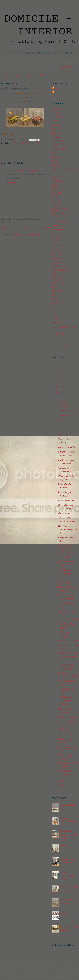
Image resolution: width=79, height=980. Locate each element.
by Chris (56, 161)
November (63, 406)
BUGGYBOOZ (59, 149)
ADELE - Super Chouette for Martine (65, 701)
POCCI (56, 307)
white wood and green (68, 641)
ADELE (56, 113)
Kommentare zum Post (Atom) (25, 235)
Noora (10, 171)
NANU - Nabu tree (66, 501)
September (63, 416)
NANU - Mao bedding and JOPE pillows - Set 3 (68, 657)
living (55, 242)
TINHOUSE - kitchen (68, 620)
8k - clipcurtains (65, 734)
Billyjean (30, 75)
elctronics (56, 201)
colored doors (64, 578)
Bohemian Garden (67, 805)
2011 (58, 397)
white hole (63, 730)
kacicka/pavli (58, 230)
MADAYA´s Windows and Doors (66, 876)
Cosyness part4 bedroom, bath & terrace (67, 835)
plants (55, 299)
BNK (55, 145)
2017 (58, 368)
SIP (54, 315)
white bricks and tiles (67, 447)
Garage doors (64, 513)
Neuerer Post (7, 228)
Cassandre (57, 165)
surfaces (56, 323)
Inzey (55, 218)
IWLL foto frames (60, 222)
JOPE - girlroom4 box (68, 717)
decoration (26, 143)
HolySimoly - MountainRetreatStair (67, 529)
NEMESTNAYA (60, 270)
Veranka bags (65, 913)
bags (54, 129)
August (62, 421)
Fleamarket (57, 205)
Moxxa (55, 258)
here (31, 98)
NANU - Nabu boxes (67, 583)
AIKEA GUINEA (60, 117)
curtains (56, 185)
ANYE (55, 121)
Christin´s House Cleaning (64, 169)
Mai (61, 435)
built (54, 153)
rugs (54, 311)
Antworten (12, 182)
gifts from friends (60, 209)
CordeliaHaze (58, 181)
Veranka (56, 338)
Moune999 (57, 254)
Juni (61, 430)
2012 (58, 392)
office (55, 274)
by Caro (14, 143)
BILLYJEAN (58, 141)
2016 (58, 373)
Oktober (63, 411)
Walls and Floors (60, 347)
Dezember (63, 401)
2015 (58, 377)
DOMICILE (66, 67)
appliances (57, 125)
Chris (55, 93)
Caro (55, 89)
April (61, 781)
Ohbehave (57, 278)
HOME (6, 75)
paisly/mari (57, 290)
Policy (18, 75)
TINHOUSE (58, 334)
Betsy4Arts (57, 137)
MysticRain (57, 262)
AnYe (41, 75)
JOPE (36, 143)
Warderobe (63, 846)
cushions (56, 189)
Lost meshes (58, 246)
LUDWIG (57, 250)
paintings (56, 286)
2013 (58, 387)
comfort (56, 177)
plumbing (56, 303)
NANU (55, 266)
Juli (60, 425)
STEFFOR (57, 319)
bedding (56, 133)
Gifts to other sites (60, 213)
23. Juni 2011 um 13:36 (25, 171)
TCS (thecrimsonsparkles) (64, 327)
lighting (56, 238)
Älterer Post (44, 228)
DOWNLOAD (7, 134)
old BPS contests (59, 282)
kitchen (55, 234)
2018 (58, 363)
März (61, 786)
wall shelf (56, 343)
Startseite (25, 228)
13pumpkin (57, 109)
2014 (58, 382)
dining (55, 197)
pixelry (55, 294)
